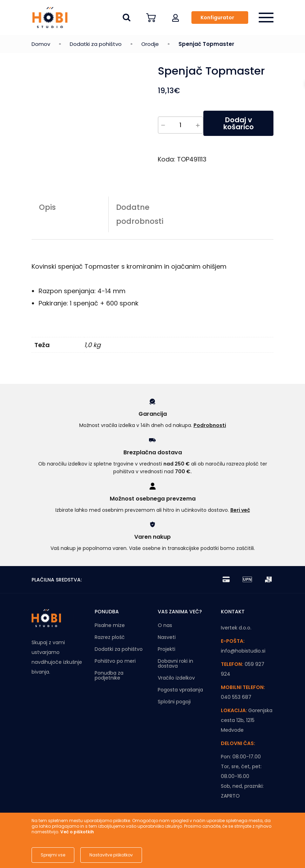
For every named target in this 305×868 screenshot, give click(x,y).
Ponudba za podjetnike (109, 675)
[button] (176, 18)
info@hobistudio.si (243, 651)
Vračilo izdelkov (176, 678)
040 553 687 (236, 697)
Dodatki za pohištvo (96, 44)
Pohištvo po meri (115, 661)
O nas (165, 625)
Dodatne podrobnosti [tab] (140, 214)
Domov (41, 44)
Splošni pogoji (174, 702)
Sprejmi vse (53, 855)
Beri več (240, 510)
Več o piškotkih (77, 832)
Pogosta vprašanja (180, 690)
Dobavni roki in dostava (175, 663)
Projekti (167, 649)
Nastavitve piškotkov (111, 855)
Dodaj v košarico (239, 123)
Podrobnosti (210, 425)
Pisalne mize (110, 625)
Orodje (150, 44)
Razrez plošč (110, 637)
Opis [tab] (47, 207)
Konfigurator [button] (217, 18)
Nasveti (167, 637)
